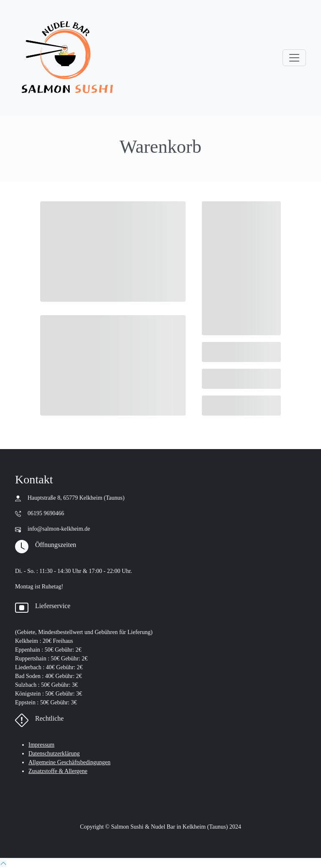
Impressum (41, 745)
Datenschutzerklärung (54, 754)
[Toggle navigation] (294, 58)
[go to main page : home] (67, 58)
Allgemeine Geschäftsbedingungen (69, 762)
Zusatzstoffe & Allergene (58, 771)
